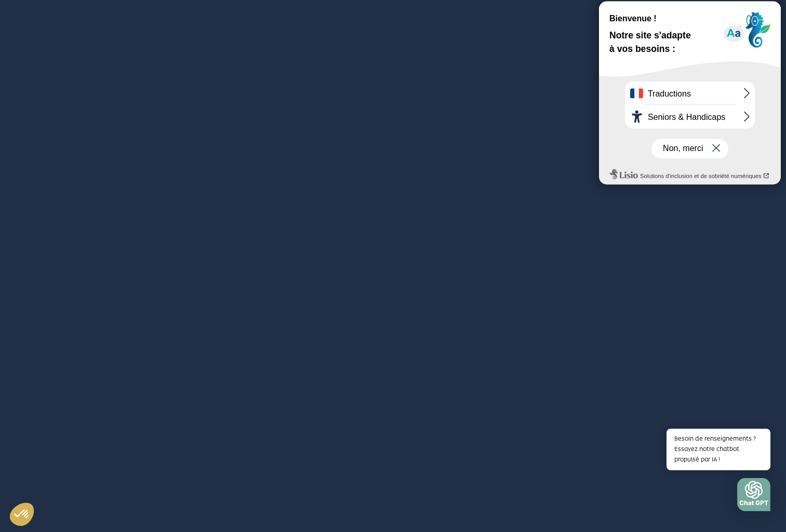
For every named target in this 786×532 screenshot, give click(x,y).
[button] (754, 497)
